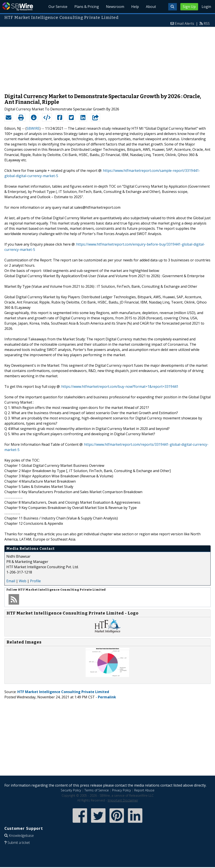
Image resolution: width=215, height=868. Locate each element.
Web (23, 581)
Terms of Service (97, 790)
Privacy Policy (122, 790)
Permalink (107, 697)
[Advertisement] (108, 58)
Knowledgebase (21, 836)
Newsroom (115, 7)
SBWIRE (33, 128)
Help (135, 7)
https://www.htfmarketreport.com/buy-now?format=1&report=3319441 (120, 386)
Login (206, 7)
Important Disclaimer (123, 800)
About (151, 7)
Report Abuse (144, 790)
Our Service (58, 7)
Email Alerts (185, 23)
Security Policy (71, 790)
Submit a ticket (19, 843)
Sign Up (189, 7)
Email (11, 581)
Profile (35, 581)
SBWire (18, 6)
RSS (207, 23)
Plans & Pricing (87, 7)
